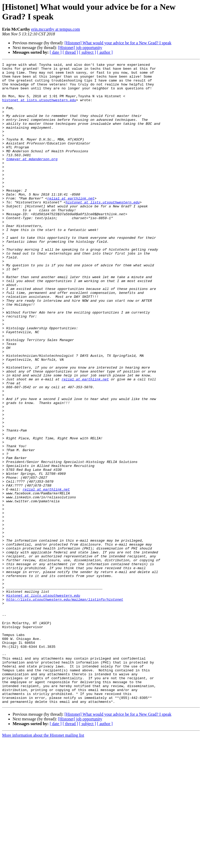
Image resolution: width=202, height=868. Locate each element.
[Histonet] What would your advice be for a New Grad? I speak (118, 43)
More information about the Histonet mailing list (43, 863)
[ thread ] (70, 52)
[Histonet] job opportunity (80, 48)
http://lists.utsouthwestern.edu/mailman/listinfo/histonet (65, 707)
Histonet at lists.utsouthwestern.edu (43, 702)
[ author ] (105, 52)
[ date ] (56, 52)
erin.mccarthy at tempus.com (55, 29)
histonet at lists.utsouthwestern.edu (39, 108)
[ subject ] (88, 52)
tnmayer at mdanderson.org (32, 179)
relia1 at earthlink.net (71, 226)
